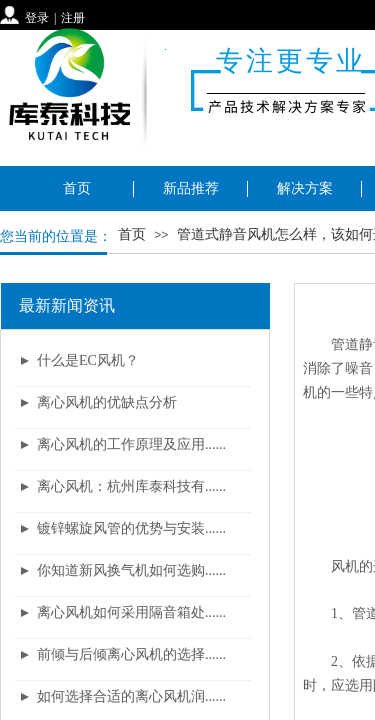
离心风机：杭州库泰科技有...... (131, 486)
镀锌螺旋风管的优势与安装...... (131, 528)
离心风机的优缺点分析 (107, 402)
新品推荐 (191, 188)
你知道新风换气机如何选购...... (131, 570)
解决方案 (305, 188)
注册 (73, 18)
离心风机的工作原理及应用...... (131, 444)
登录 (37, 18)
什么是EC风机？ (88, 360)
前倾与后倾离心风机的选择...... (131, 654)
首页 (77, 188)
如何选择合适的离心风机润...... (131, 696)
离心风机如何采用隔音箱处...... (131, 612)
